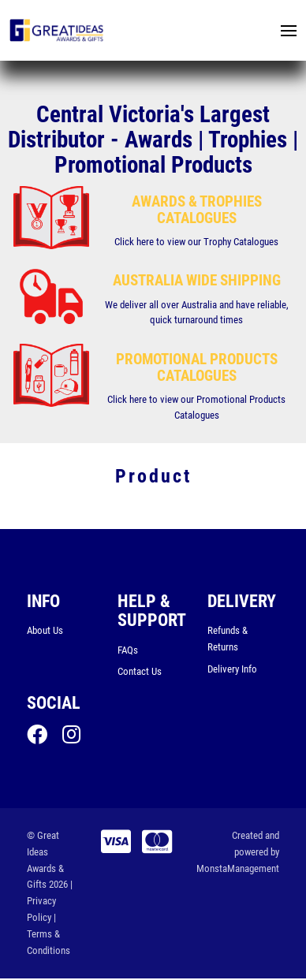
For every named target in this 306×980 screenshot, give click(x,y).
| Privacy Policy (50, 902)
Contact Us (140, 672)
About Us (45, 631)
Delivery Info (232, 669)
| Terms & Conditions (49, 935)
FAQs (128, 650)
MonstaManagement (238, 869)
